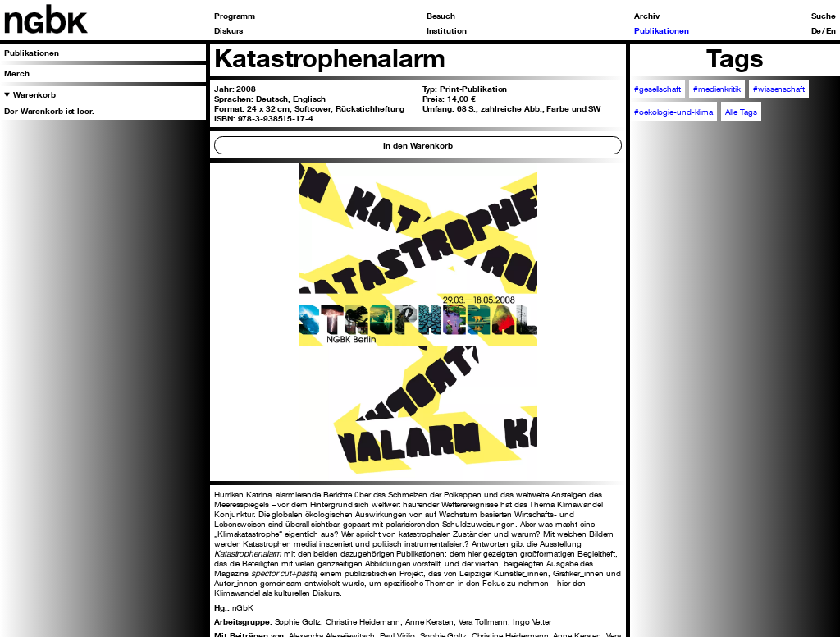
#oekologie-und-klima (673, 112)
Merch (17, 73)
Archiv (646, 16)
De (817, 30)
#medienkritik (717, 89)
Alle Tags (741, 112)
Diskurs (228, 30)
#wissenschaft (779, 89)
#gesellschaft (657, 89)
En (831, 30)
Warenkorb (34, 94)
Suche (824, 16)
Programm (235, 16)
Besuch (441, 16)
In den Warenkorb (418, 145)
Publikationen (662, 30)
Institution (447, 30)
